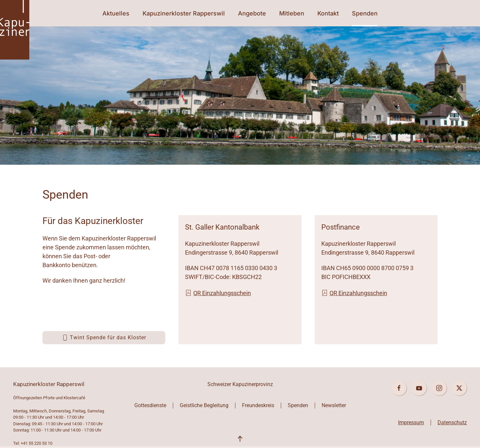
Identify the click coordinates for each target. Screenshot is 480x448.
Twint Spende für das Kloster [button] (104, 338)
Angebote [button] (252, 13)
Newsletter (334, 405)
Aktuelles (116, 13)
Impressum (411, 422)
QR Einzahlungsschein (218, 293)
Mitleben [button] (292, 13)
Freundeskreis (258, 405)
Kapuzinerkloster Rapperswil (49, 384)
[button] (240, 439)
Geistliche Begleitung (204, 405)
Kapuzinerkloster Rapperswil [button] (184, 13)
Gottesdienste (150, 405)
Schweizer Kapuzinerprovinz (240, 384)
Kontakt (328, 13)
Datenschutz (452, 422)
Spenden (365, 13)
